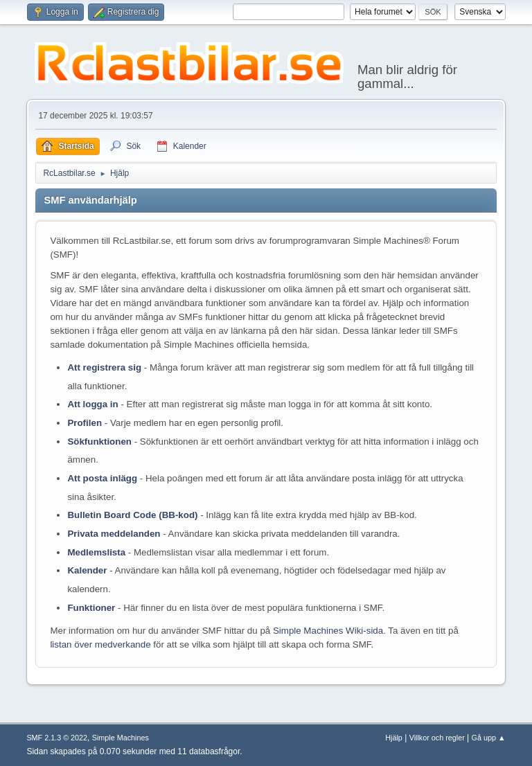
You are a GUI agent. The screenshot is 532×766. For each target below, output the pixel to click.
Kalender (87, 570)
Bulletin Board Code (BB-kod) (132, 515)
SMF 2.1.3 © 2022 (57, 738)
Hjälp (394, 738)
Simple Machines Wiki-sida (328, 631)
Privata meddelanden (114, 534)
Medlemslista (96, 552)
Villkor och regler (437, 738)
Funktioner (91, 608)
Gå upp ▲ (489, 738)
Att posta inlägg (102, 478)
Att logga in (92, 404)
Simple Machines (121, 738)
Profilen (85, 423)
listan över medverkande (100, 644)
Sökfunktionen (99, 442)
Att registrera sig (104, 367)
